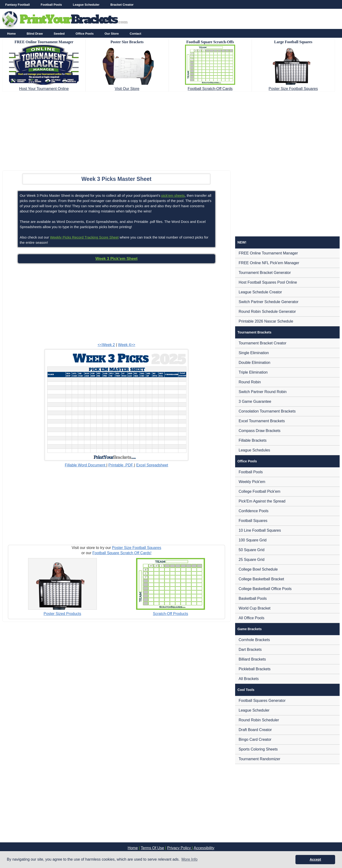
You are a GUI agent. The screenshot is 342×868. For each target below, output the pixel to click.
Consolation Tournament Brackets (267, 411)
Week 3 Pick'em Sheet (116, 259)
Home (11, 34)
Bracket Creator (122, 5)
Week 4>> (127, 345)
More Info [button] (190, 859)
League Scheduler (86, 5)
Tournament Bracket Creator (263, 343)
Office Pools (85, 34)
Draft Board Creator (255, 730)
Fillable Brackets (253, 440)
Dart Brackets (250, 650)
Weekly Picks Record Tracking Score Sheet (84, 237)
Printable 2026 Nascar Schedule (266, 321)
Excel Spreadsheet (152, 465)
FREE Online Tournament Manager (268, 253)
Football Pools (51, 5)
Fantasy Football (17, 5)
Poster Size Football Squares (293, 89)
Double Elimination (254, 363)
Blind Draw (35, 34)
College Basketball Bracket (261, 579)
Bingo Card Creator (255, 739)
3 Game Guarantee (255, 401)
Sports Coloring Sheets (258, 749)
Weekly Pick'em (252, 482)
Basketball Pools (253, 598)
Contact (135, 34)
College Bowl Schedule (258, 569)
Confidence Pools (254, 511)
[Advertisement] (171, 130)
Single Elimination (254, 353)
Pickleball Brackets (255, 669)
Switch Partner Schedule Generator (269, 302)
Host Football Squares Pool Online (268, 282)
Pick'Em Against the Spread (262, 501)
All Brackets (249, 679)
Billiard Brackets (252, 659)
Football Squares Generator (262, 701)
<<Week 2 (106, 345)
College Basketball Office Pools (265, 589)
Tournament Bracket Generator (265, 273)
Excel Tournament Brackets (262, 421)
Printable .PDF (121, 465)
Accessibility (204, 848)
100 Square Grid (253, 540)
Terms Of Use (152, 848)
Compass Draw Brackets (260, 431)
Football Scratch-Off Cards (210, 89)
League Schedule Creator (260, 292)
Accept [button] (315, 859)
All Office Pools (252, 618)
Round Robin (250, 382)
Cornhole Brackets (254, 640)
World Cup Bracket (255, 608)
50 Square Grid (252, 550)
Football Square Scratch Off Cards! (122, 553)
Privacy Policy (180, 848)
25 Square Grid (252, 560)
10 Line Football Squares (260, 530)
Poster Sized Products (62, 614)
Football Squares (253, 521)
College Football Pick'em (260, 491)
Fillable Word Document (86, 465)
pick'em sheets (173, 195)
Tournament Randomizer (259, 759)
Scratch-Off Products (171, 614)
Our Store (112, 34)
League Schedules (254, 450)
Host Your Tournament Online (44, 89)
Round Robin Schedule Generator (267, 312)
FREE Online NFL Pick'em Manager (269, 263)
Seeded (59, 34)
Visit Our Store (127, 89)
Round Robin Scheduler (259, 720)
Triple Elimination (253, 372)
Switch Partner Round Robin (263, 392)
